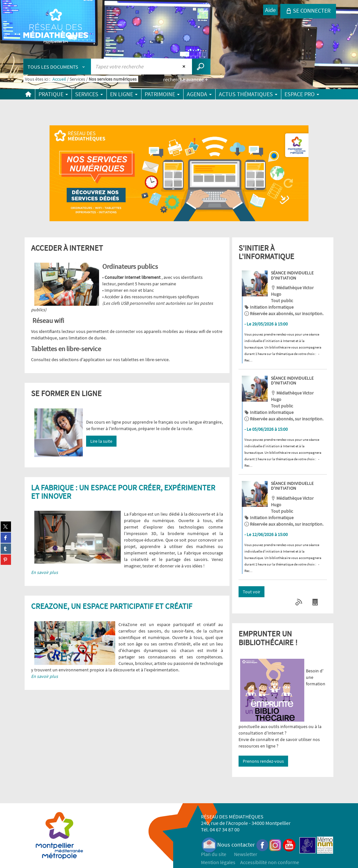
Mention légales (218, 862)
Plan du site (214, 854)
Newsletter (246, 854)
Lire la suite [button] (101, 441)
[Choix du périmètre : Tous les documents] (57, 67)
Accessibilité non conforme (270, 862)
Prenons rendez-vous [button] (263, 761)
